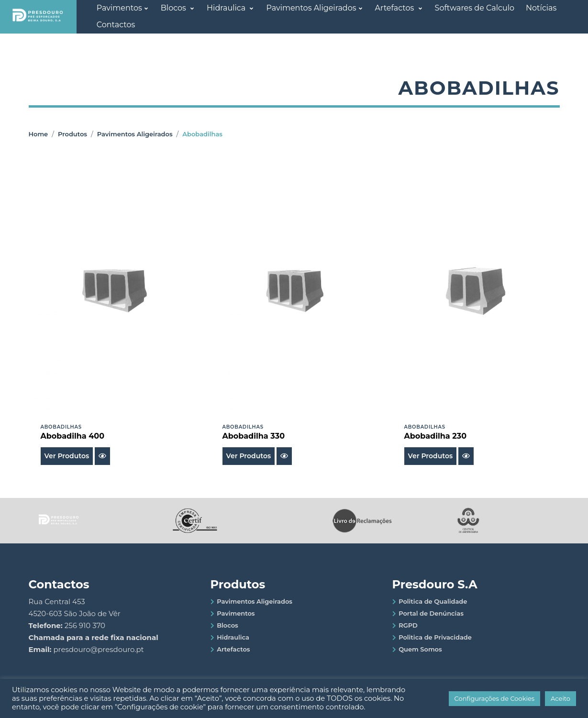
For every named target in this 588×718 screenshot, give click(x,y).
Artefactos (396, 8)
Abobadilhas (202, 134)
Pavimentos (119, 8)
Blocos (174, 8)
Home (39, 134)
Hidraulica (227, 8)
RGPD (408, 625)
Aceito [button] (560, 698)
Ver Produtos (67, 456)
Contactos (116, 25)
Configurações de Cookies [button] (495, 698)
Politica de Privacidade (435, 637)
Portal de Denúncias (431, 613)
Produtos (72, 134)
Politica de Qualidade (433, 601)
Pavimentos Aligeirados (311, 8)
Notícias (541, 8)
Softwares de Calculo (475, 8)
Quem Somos (420, 649)
